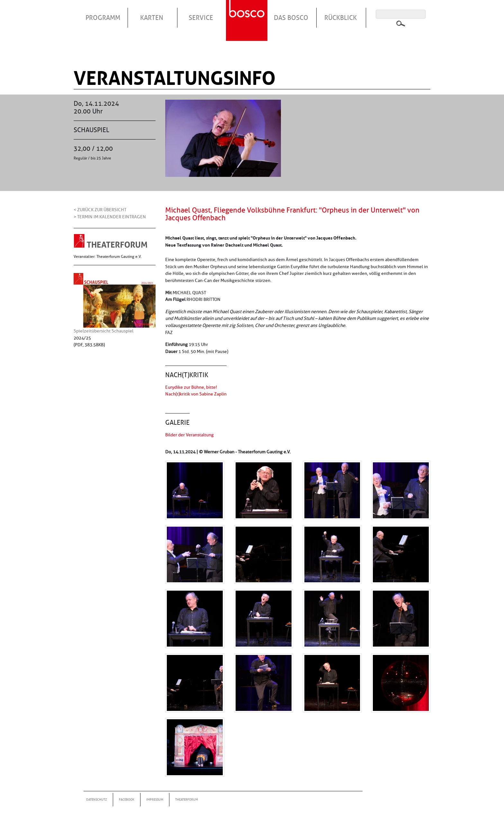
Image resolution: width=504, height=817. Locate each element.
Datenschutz (97, 799)
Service (201, 18)
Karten (152, 18)
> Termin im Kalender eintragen (110, 217)
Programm (103, 18)
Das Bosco (291, 18)
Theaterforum (187, 799)
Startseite (248, 13)
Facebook (127, 799)
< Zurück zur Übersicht (100, 210)
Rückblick (341, 18)
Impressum (155, 799)
